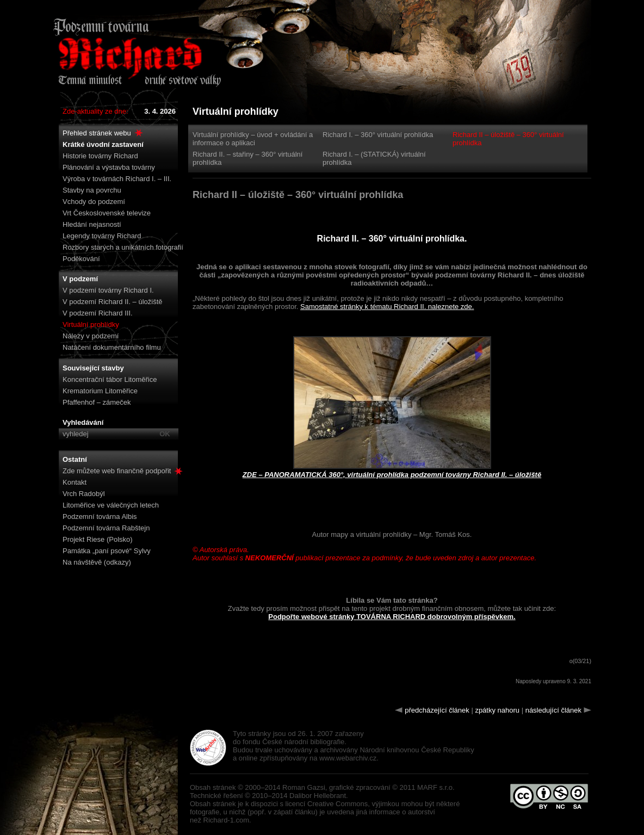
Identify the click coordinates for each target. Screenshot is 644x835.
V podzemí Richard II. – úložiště (113, 302)
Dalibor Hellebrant (318, 796)
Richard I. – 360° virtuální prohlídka (378, 135)
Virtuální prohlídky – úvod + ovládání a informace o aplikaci (253, 139)
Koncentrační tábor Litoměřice (110, 379)
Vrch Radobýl (84, 494)
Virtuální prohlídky (91, 324)
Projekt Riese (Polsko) (98, 539)
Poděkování (81, 259)
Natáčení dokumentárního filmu (112, 347)
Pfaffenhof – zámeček (97, 402)
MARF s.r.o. (436, 787)
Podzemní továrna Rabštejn (106, 528)
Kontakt (75, 482)
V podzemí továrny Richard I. (108, 290)
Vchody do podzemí (94, 202)
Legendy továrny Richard (102, 236)
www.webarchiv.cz (348, 758)
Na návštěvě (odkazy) (97, 562)
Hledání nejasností (92, 224)
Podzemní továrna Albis (100, 517)
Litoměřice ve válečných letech (111, 505)
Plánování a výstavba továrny (109, 167)
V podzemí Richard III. (98, 313)
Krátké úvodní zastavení (103, 144)
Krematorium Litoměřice (100, 391)
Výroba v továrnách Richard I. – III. (117, 179)
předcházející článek (437, 710)
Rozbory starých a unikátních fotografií (123, 247)
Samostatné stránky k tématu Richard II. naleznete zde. (387, 307)
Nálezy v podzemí (91, 336)
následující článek (553, 710)
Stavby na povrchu (92, 190)
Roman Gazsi (304, 787)
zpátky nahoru (497, 710)
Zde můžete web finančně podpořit (123, 471)
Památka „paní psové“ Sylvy (107, 551)
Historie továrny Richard (100, 156)
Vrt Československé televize (107, 213)
